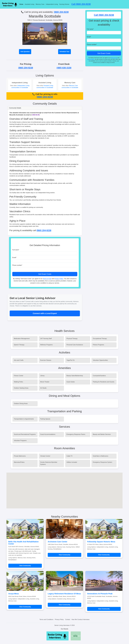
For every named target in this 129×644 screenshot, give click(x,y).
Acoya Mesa (14, 594)
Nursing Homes (64, 4)
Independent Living (52, 4)
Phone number (17, 265)
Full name (16, 250)
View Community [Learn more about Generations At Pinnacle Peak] (104, 609)
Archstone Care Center (58, 542)
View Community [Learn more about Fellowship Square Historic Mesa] (104, 555)
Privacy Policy (59, 279)
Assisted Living (30, 4)
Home (21, 4)
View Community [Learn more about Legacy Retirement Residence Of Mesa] (65, 605)
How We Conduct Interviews (80, 619)
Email (14, 258)
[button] (64, 489)
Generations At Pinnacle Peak (100, 594)
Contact (68, 619)
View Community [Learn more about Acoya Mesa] (25, 607)
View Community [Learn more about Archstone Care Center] (65, 555)
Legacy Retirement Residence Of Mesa (64, 594)
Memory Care (40, 4)
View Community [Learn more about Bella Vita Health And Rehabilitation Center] (25, 566)
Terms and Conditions (46, 619)
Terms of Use (47, 279)
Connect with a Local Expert (45, 313)
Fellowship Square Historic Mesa (101, 542)
